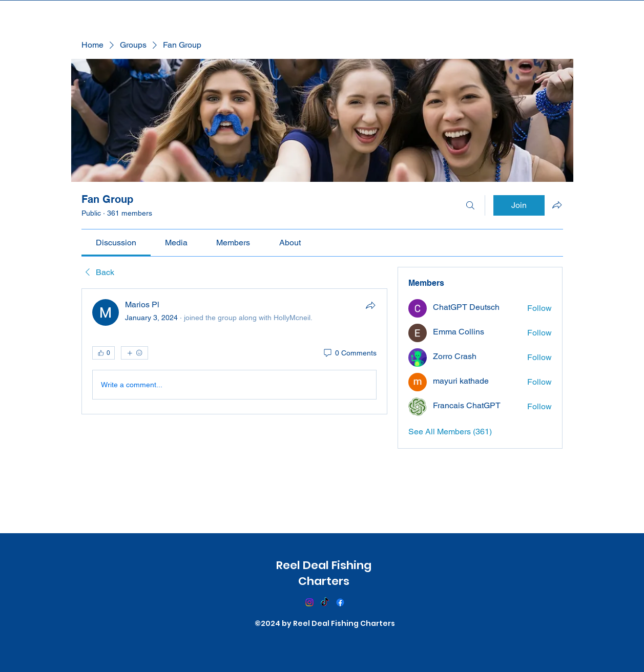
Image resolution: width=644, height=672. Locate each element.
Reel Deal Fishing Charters (324, 573)
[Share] (370, 305)
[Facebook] (340, 602)
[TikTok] (325, 602)
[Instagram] (309, 602)
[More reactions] (134, 353)
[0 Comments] (349, 353)
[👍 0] (103, 353)
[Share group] (557, 205)
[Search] (470, 205)
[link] (116, 243)
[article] (235, 351)
